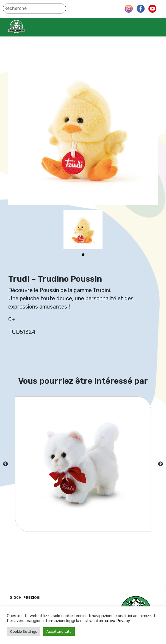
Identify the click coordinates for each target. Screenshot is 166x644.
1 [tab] (83, 255)
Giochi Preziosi (27, 26)
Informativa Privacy (112, 621)
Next (161, 464)
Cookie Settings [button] (24, 632)
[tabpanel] (83, 230)
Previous (5, 464)
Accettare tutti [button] (59, 632)
